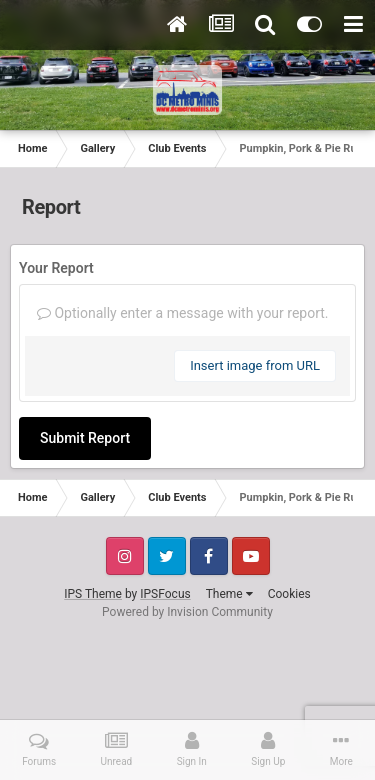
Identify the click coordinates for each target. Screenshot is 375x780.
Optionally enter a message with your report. (183, 313)
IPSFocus (165, 594)
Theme (229, 594)
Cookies (289, 594)
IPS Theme (93, 594)
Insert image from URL (255, 365)
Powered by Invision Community (187, 612)
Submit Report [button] (85, 438)
